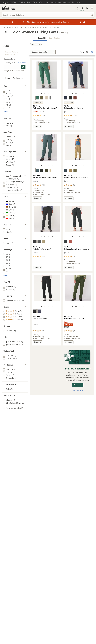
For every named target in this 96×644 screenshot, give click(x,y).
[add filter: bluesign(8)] (8, 400)
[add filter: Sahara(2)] (7, 375)
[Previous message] (12, 22)
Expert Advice (55, 38)
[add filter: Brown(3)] (8, 207)
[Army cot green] (39, 98)
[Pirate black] (39, 170)
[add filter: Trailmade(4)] (8, 378)
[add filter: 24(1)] (5, 254)
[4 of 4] (52, 93)
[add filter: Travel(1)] (7, 126)
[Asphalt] (39, 242)
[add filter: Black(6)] (8, 201)
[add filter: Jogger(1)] (7, 165)
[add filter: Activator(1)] (8, 369)
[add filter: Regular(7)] (7, 137)
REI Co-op (7, 27)
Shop (13, 9)
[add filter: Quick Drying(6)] (10, 179)
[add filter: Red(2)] (7, 218)
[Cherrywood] (75, 98)
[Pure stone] (44, 98)
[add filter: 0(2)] (5, 90)
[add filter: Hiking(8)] (7, 123)
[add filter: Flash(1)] (6, 372)
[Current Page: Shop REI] (6, 2)
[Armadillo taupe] (44, 242)
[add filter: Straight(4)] (8, 156)
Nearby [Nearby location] (21, 63)
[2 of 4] (45, 93)
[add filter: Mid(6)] (6, 229)
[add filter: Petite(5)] (7, 142)
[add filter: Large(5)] (7, 102)
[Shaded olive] (44, 170)
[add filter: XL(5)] (5, 105)
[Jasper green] (35, 98)
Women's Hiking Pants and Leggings (48, 27)
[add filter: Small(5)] (7, 96)
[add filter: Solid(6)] (6, 389)
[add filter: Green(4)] (8, 213)
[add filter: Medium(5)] (8, 99)
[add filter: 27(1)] (5, 260)
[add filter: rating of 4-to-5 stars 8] (13, 311)
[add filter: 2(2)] (5, 108)
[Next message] (81, 22)
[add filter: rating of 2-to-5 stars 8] (13, 317)
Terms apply (78, 390)
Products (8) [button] (40, 38)
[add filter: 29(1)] (5, 266)
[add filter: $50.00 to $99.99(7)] (11, 345)
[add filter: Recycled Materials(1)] (12, 408)
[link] (47, 78)
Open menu (92, 8)
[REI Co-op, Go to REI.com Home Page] (5, 8)
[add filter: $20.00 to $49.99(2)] (11, 342)
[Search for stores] (23, 67)
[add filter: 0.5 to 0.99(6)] (9, 358)
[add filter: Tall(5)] (6, 145)
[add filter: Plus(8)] (6, 140)
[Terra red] (70, 242)
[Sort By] (43, 52)
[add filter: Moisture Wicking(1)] (11, 190)
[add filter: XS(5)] (6, 93)
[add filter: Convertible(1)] (9, 187)
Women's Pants (30, 27)
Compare (38, 127)
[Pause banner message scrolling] (83, 22)
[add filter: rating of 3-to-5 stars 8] (13, 314)
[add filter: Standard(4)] (8, 287)
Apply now (78, 385)
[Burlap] (48, 170)
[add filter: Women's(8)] (8, 331)
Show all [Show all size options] (7, 111)
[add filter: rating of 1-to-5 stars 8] (13, 320)
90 (92, 52)
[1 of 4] (41, 93)
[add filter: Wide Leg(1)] (8, 162)
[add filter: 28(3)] (5, 263)
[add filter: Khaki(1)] (8, 215)
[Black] (48, 98)
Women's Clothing (17, 27)
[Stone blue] (35, 170)
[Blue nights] (66, 98)
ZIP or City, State (10, 63)
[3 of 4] (49, 93)
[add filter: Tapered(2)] (8, 159)
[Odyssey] (39, 311)
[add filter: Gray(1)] (7, 210)
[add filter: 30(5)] (5, 269)
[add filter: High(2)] (6, 232)
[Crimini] (70, 170)
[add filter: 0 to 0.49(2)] (8, 356)
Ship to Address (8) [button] (13, 78)
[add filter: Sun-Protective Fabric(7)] (13, 176)
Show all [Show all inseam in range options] (7, 275)
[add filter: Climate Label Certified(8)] (13, 403)
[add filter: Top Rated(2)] (9, 184)
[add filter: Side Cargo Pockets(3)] (12, 182)
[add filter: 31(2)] (5, 271)
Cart (87, 8)
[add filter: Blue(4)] (7, 204)
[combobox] (48, 15)
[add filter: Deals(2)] (7, 243)
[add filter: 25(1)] (5, 257)
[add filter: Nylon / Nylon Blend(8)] (12, 300)
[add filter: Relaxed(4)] (7, 289)
